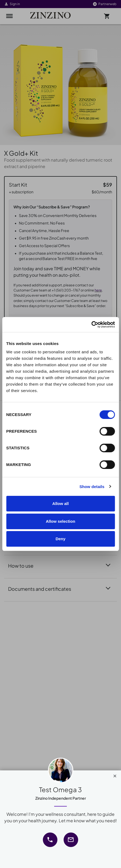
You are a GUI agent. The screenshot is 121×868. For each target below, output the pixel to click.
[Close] (115, 775)
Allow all (60, 504)
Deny (60, 539)
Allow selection (60, 521)
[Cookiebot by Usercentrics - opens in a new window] (91, 325)
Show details (92, 487)
